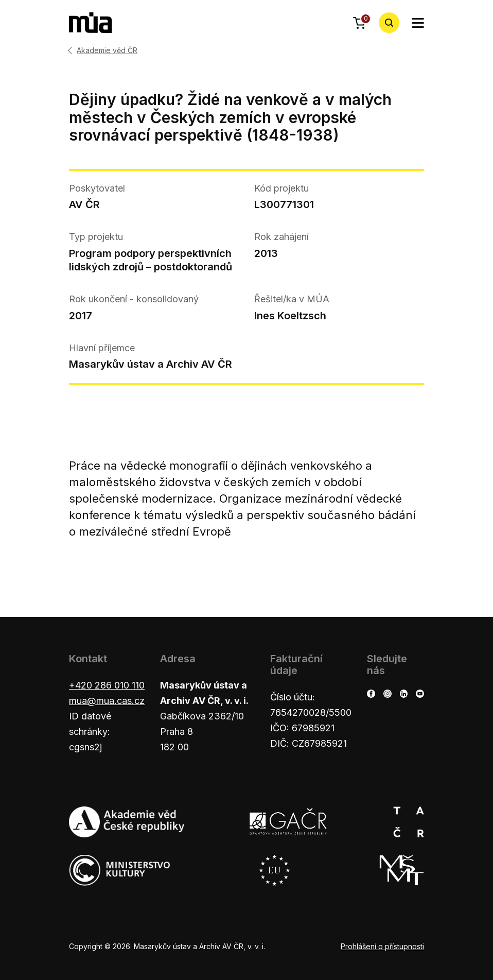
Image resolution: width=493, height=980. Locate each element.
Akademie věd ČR (107, 50)
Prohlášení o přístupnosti (382, 946)
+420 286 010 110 (107, 685)
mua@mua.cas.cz (107, 701)
